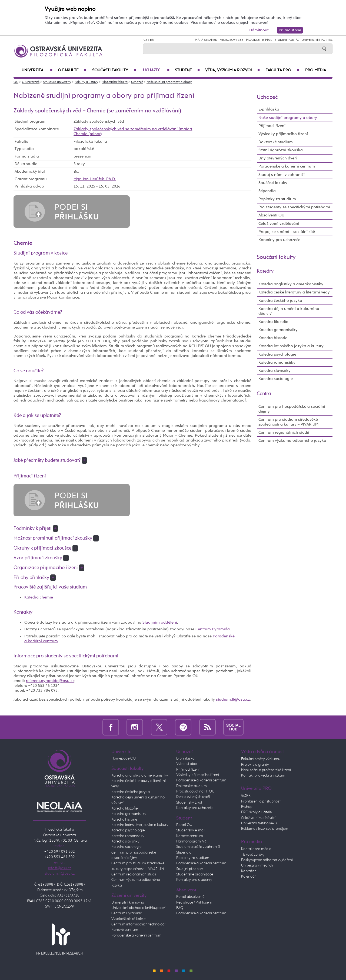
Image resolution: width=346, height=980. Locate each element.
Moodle (253, 40)
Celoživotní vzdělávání (279, 224)
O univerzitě (31, 82)
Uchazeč (156, 70)
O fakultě (72, 70)
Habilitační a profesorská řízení (266, 770)
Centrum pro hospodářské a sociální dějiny (292, 409)
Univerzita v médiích (257, 865)
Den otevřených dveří (193, 797)
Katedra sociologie (276, 379)
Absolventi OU (271, 215)
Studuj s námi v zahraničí (282, 175)
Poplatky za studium (277, 199)
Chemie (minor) (88, 134)
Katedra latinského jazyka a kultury (291, 346)
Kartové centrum (125, 930)
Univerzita (37, 70)
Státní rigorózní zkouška (281, 150)
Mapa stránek (206, 40)
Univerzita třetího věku (259, 823)
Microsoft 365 (232, 40)
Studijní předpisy (190, 869)
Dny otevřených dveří (278, 158)
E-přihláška (269, 109)
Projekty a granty (255, 765)
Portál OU (184, 825)
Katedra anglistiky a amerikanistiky (291, 284)
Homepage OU (124, 758)
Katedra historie (273, 338)
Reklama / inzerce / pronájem (265, 829)
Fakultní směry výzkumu (261, 759)
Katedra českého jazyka (280, 301)
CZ (145, 40)
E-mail (267, 40)
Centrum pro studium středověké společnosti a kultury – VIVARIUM (288, 422)
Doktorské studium (276, 142)
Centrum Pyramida (213, 629)
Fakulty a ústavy (86, 82)
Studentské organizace (195, 874)
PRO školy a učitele (256, 812)
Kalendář (249, 877)
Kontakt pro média (256, 849)
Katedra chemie (39, 597)
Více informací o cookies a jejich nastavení (229, 23)
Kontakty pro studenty (194, 880)
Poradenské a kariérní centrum (287, 166)
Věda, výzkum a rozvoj (232, 70)
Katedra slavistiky (275, 371)
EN (152, 40)
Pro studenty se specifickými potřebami (294, 207)
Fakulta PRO (282, 70)
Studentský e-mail (191, 830)
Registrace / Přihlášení (194, 902)
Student (187, 70)
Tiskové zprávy (253, 855)
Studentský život (189, 802)
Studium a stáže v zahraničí (198, 847)
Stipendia (267, 191)
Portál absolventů (190, 897)
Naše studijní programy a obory (169, 82)
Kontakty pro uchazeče (279, 240)
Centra (264, 394)
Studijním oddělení (160, 622)
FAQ (180, 908)
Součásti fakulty (114, 70)
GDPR (246, 796)
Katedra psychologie (277, 354)
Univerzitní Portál (317, 40)
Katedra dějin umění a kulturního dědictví (289, 311)
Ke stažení (249, 871)
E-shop (247, 807)
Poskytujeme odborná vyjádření (267, 860)
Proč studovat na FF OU (195, 791)
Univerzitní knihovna (128, 902)
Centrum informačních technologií (139, 924)
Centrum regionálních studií (284, 432)
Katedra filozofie (273, 322)
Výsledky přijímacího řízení (283, 134)
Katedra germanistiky (278, 330)
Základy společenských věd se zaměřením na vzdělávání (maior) (133, 129)
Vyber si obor (187, 764)
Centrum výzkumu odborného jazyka (292, 441)
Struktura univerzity (57, 82)
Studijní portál (287, 40)
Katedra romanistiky (277, 362)
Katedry (265, 271)
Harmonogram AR (191, 841)
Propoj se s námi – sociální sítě (287, 232)
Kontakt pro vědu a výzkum (263, 775)
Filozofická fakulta (115, 82)
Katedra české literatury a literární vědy (294, 292)
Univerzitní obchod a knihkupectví (138, 908)
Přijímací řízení (272, 126)
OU (16, 82)
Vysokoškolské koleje (128, 919)
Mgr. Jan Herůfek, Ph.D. (95, 179)
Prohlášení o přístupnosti (261, 801)
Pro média (316, 70)
